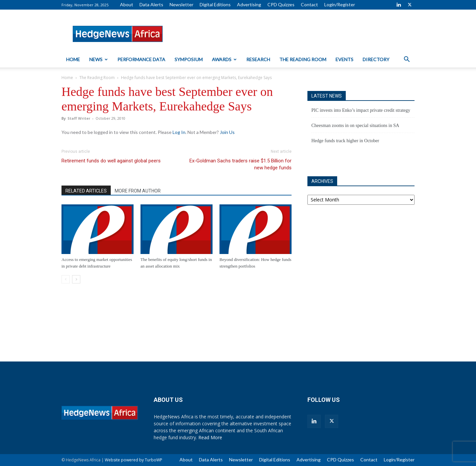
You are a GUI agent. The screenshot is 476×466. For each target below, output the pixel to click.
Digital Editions (215, 4)
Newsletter (181, 4)
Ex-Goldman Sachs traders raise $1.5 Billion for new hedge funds (240, 164)
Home (73, 59)
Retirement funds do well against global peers (111, 161)
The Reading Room (303, 59)
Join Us (227, 132)
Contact (309, 4)
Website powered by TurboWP (134, 460)
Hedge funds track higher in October (345, 141)
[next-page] (76, 279)
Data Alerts (151, 4)
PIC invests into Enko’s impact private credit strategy (361, 110)
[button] (407, 60)
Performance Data (141, 59)
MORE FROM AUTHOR (138, 191)
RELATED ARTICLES (86, 191)
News (99, 59)
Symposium (189, 59)
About (127, 4)
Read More (210, 437)
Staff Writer (79, 118)
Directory (376, 59)
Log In (179, 132)
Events (344, 59)
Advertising (249, 4)
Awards (224, 59)
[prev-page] (66, 279)
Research (258, 59)
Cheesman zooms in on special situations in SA (355, 126)
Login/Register (340, 4)
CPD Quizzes (281, 4)
